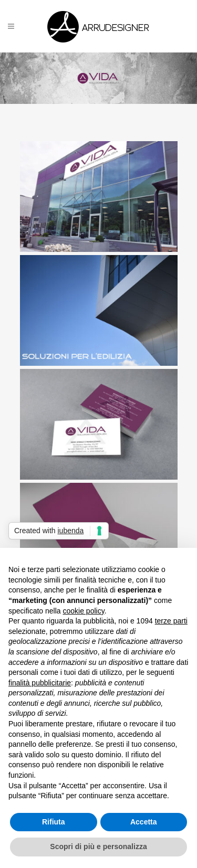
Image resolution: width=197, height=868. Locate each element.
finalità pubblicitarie (40, 683)
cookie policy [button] (84, 611)
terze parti (171, 621)
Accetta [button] (144, 822)
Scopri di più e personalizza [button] (98, 846)
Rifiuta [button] (54, 822)
